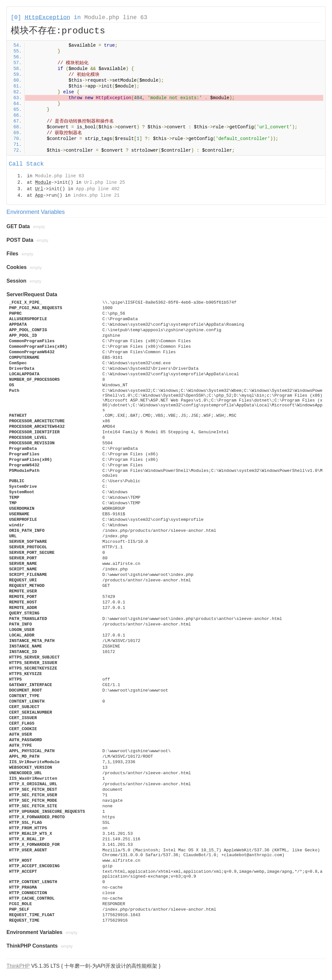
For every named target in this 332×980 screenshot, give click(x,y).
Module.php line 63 (116, 17)
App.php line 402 (98, 189)
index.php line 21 (96, 195)
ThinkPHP (18, 966)
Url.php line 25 (104, 182)
